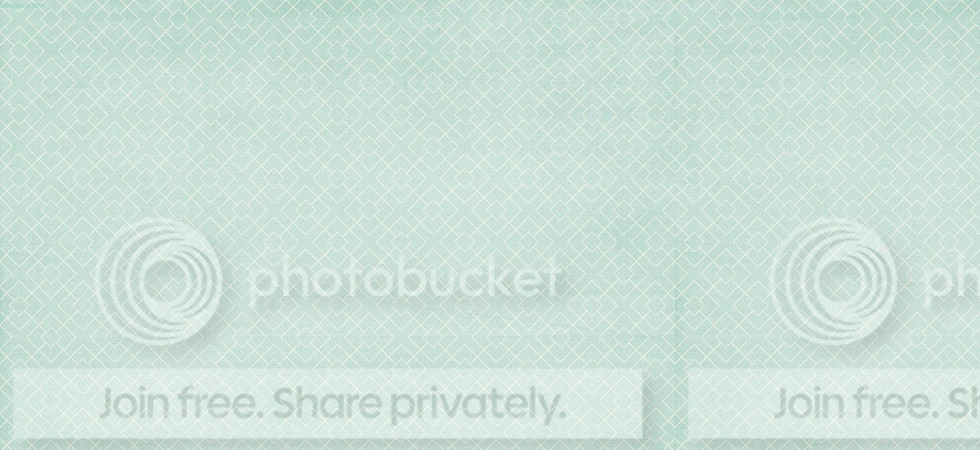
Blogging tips (22, 5)
